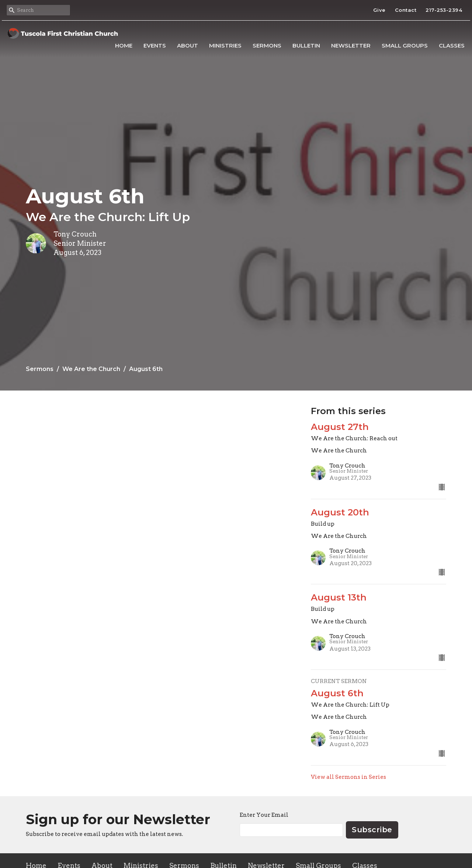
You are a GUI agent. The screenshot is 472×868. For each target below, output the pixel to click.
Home (124, 45)
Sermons (267, 45)
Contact (406, 10)
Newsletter (351, 45)
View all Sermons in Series (348, 777)
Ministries (225, 45)
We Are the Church (91, 369)
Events (155, 45)
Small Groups (405, 45)
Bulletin (306, 45)
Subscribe (372, 830)
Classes (452, 45)
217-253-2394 (444, 10)
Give (379, 10)
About (188, 45)
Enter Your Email (264, 815)
